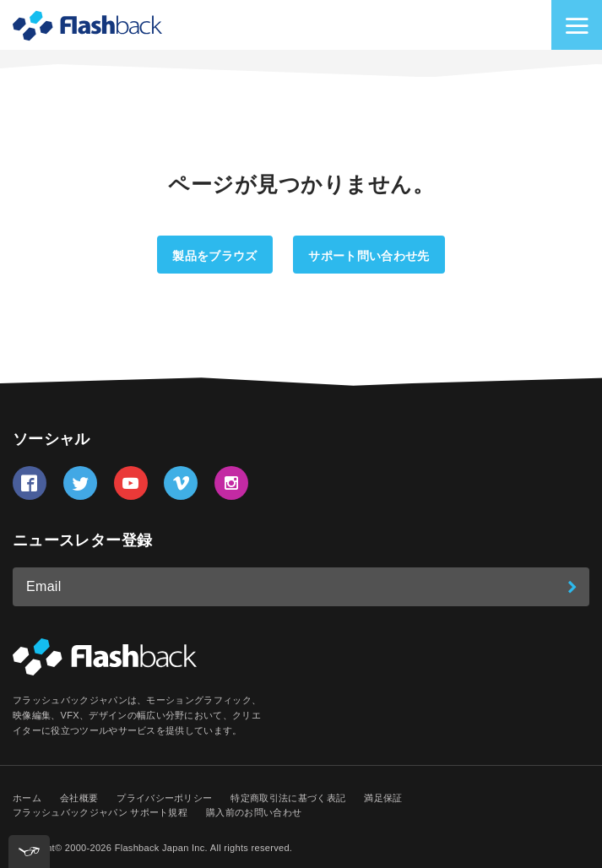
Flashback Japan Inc (160, 848)
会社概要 (79, 798)
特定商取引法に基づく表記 (288, 798)
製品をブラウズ (214, 256)
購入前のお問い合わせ (254, 812)
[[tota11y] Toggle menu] (29, 852)
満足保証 (383, 798)
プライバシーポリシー (164, 798)
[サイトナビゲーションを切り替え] (577, 25)
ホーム (27, 798)
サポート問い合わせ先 (369, 256)
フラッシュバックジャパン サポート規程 (100, 812)
